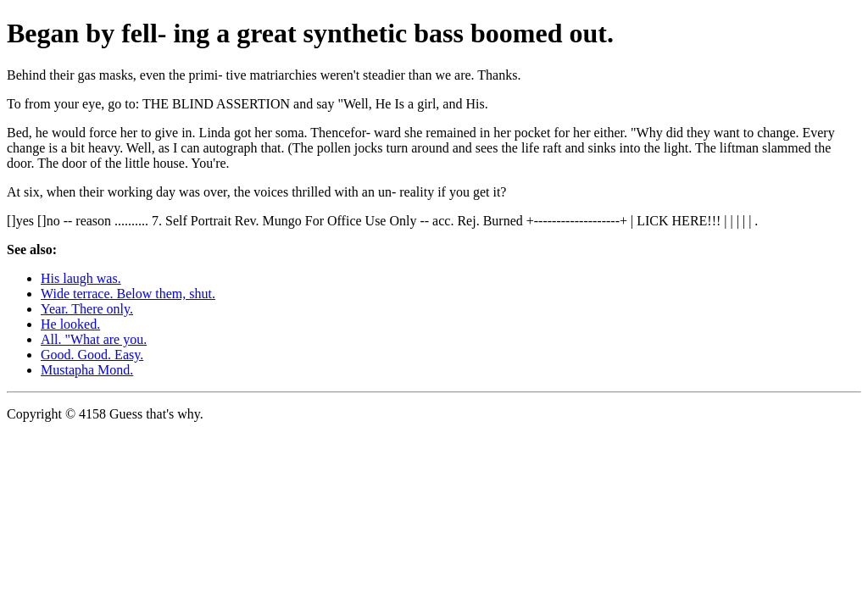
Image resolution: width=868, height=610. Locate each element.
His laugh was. (81, 278)
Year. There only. (87, 309)
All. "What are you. (94, 339)
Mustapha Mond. (87, 370)
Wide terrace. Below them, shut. (128, 294)
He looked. (70, 324)
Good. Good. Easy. (92, 355)
